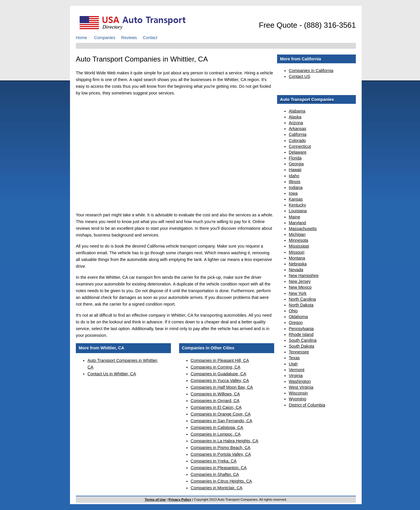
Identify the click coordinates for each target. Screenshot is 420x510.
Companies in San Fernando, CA (222, 421)
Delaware (298, 152)
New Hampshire (304, 276)
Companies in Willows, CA (215, 394)
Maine (294, 217)
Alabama (297, 111)
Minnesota (298, 240)
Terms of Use (155, 500)
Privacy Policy (180, 500)
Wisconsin (298, 393)
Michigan (297, 234)
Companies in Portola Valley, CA (221, 454)
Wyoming (297, 399)
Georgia (296, 164)
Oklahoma (298, 317)
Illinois (295, 182)
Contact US (300, 76)
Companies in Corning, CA (216, 367)
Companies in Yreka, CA (214, 461)
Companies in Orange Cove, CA (221, 414)
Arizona (296, 123)
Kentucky (297, 205)
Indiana (296, 187)
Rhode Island (301, 334)
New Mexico (300, 287)
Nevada (296, 270)
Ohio (293, 311)
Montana (297, 258)
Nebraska (298, 264)
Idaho (294, 176)
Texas (294, 358)
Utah (293, 364)
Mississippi (299, 246)
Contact (150, 38)
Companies (105, 38)
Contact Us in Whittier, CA (112, 374)
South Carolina (303, 340)
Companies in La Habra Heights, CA (225, 441)
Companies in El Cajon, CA (216, 407)
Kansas (296, 199)
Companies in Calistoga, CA (217, 427)
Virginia (296, 376)
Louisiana (298, 211)
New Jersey (300, 281)
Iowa (293, 193)
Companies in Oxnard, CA (215, 401)
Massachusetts (303, 229)
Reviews (129, 38)
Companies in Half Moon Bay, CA (222, 387)
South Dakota (301, 346)
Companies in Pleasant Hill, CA (220, 360)
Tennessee (299, 352)
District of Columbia (307, 405)
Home (81, 38)
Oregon (296, 323)
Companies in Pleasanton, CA (219, 468)
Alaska (295, 117)
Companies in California (311, 71)
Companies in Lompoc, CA (216, 434)
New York (298, 293)
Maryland (297, 223)
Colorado (297, 141)
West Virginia (301, 387)
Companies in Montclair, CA (217, 488)
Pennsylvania (301, 329)
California (298, 134)
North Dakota (301, 305)
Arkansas (297, 129)
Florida (295, 158)
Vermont (297, 370)
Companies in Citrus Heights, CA (221, 481)
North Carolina (302, 299)
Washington (300, 381)
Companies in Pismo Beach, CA (221, 448)
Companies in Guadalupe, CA (218, 374)
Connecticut (300, 146)
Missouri (297, 252)
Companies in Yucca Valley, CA (220, 381)
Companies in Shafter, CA (215, 474)
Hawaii (295, 170)
